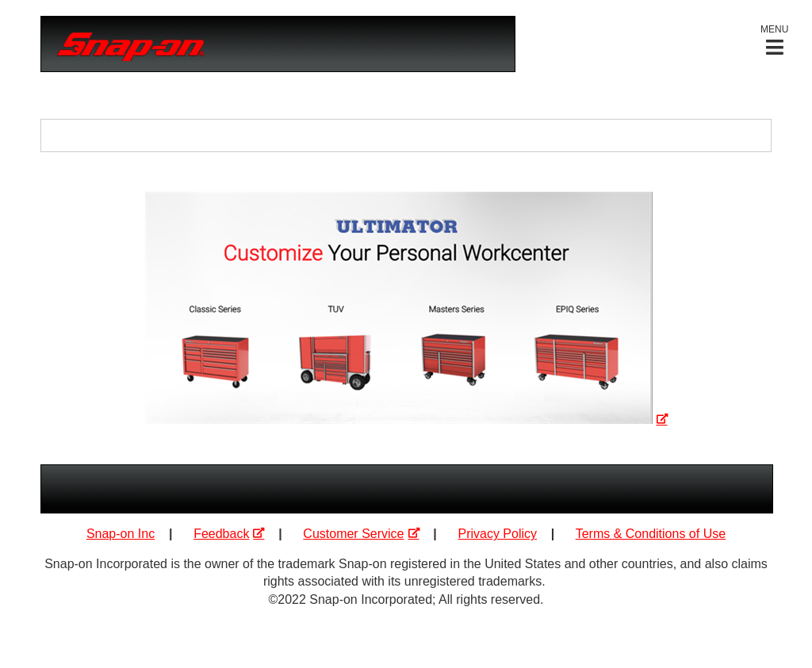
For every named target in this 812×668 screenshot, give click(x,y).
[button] (774, 40)
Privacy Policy (497, 534)
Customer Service (353, 534)
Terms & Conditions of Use (651, 534)
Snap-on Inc (121, 534)
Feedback (221, 534)
